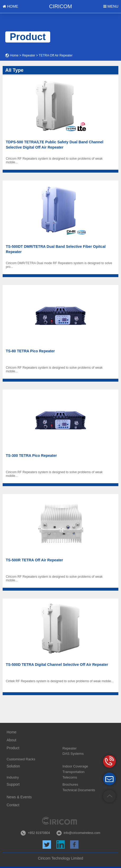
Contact (13, 805)
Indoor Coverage (75, 766)
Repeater (29, 55)
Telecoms (70, 777)
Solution (13, 766)
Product (13, 748)
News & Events (19, 797)
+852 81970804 (39, 833)
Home (14, 55)
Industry (13, 777)
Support (13, 784)
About (11, 740)
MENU (111, 6)
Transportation (74, 772)
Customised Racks (21, 759)
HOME (10, 6)
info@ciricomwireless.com (82, 833)
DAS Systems (73, 754)
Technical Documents (79, 790)
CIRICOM (61, 6)
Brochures (70, 784)
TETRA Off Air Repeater (56, 55)
